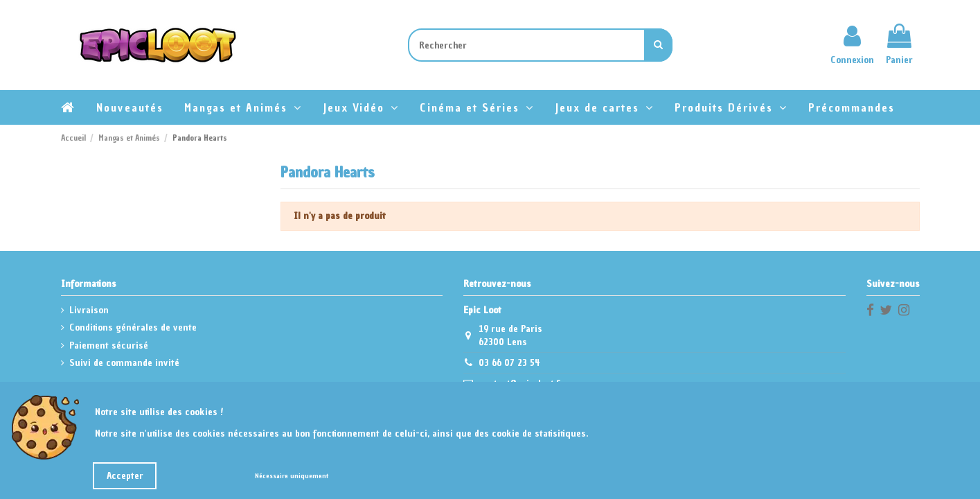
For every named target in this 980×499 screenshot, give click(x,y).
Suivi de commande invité (124, 363)
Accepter (125, 476)
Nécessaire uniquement (292, 476)
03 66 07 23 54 (509, 363)
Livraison (89, 310)
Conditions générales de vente (133, 327)
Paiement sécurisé (109, 345)
